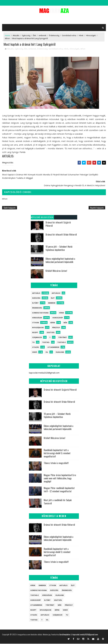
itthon (7, 38)
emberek (43, 35)
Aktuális (16, 35)
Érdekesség (54, 35)
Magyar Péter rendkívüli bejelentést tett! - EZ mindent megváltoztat (59, 490)
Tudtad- (46, 343)
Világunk (60, 352)
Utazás (36, 347)
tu (33, 343)
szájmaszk (37, 338)
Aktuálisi (56, 293)
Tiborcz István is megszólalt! (56, 463)
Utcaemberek (53, 347)
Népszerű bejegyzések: (42, 218)
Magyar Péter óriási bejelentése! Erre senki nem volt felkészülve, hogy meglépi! (60, 479)
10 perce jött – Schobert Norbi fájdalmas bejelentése (59, 249)
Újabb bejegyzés (10, 208)
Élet (34, 35)
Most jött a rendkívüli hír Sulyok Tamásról (58, 502)
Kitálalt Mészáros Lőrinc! (56, 271)
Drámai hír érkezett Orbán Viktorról (61, 235)
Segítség (51, 333)
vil (47, 352)
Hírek (81, 35)
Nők (65, 323)
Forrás (22, 152)
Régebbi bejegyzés (97, 208)
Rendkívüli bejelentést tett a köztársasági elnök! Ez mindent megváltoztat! (57, 454)
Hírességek (91, 35)
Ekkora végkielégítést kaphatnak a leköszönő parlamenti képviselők (60, 261)
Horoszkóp (58, 318)
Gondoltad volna (69, 35)
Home (7, 35)
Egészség (26, 35)
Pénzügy (56, 328)
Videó (35, 352)
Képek (53, 323)
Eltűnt (35, 303)
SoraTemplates (65, 635)
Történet (63, 338)
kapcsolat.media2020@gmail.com (85, 635)
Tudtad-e (62, 343)
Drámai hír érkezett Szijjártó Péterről (58, 224)
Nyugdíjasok (38, 328)
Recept (35, 333)
